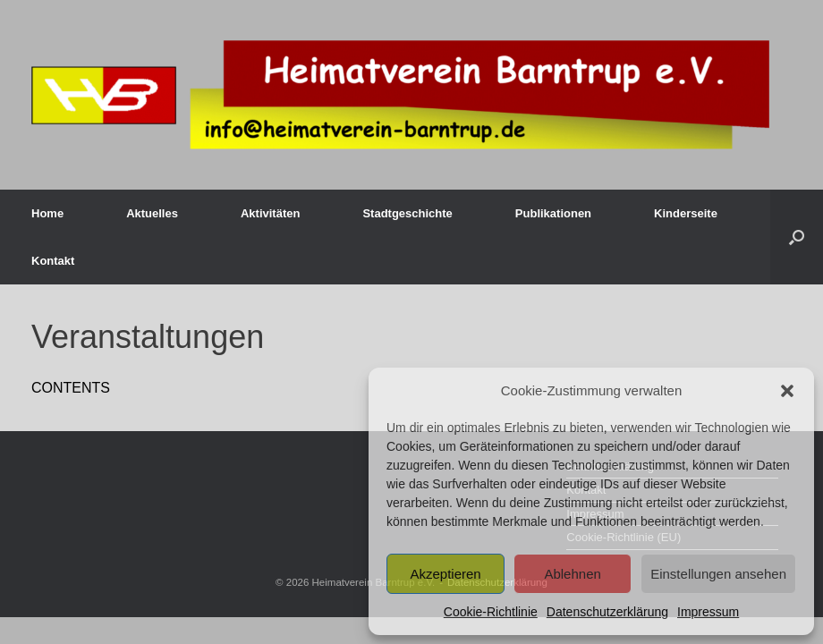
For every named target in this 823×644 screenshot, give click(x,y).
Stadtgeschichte (407, 213)
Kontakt (53, 261)
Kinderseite (686, 213)
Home (47, 213)
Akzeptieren (445, 574)
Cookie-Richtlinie (491, 612)
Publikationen (553, 213)
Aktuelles (152, 213)
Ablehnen (572, 574)
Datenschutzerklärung (607, 612)
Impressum (708, 612)
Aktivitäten (270, 213)
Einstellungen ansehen (718, 574)
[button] (787, 391)
